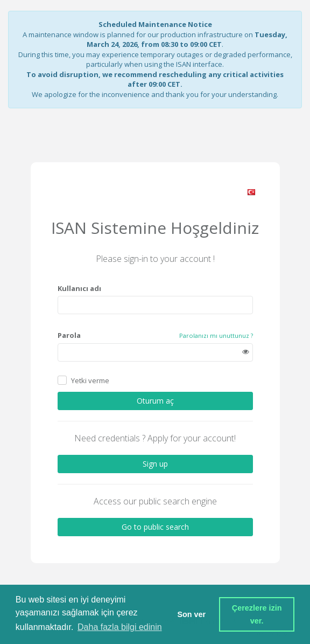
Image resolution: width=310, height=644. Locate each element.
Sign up (155, 464)
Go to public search (155, 527)
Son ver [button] (191, 614)
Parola (69, 335)
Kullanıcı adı (79, 288)
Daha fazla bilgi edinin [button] (120, 627)
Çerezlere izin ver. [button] (258, 614)
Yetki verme (90, 380)
